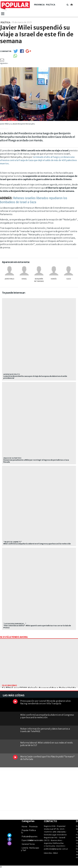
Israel (24, 279)
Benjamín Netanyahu (39, 280)
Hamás (54, 279)
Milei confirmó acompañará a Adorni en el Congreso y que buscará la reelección (37, 544)
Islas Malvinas (9, 685)
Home (25, 827)
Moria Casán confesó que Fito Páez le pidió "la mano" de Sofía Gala (47, 758)
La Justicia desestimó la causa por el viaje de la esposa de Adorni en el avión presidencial (35, 377)
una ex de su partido (12, 458)
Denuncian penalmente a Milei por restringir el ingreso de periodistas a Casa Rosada (36, 461)
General (25, 844)
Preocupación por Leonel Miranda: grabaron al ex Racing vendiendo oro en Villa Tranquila (45, 702)
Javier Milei (9, 279)
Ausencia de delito (12, 374)
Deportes (33, 837)
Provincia (39, 5)
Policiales (26, 837)
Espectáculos (28, 840)
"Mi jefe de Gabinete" (13, 542)
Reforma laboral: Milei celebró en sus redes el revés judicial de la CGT (47, 744)
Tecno (32, 844)
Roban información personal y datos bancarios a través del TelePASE (45, 730)
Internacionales (36, 840)
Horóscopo (34, 848)
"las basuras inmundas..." (15, 624)
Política (51, 5)
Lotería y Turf (25, 849)
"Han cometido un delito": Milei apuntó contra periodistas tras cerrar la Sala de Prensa (37, 627)
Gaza (69, 279)
